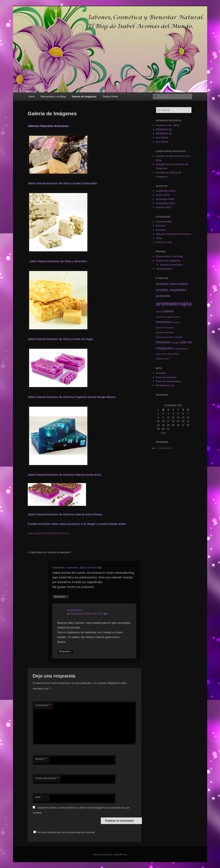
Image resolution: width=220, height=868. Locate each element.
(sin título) (162, 138)
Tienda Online (110, 97)
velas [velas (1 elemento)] (159, 354)
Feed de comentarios (169, 381)
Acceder (161, 373)
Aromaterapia (164, 222)
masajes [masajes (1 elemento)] (175, 343)
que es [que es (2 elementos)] (186, 342)
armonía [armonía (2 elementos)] (163, 296)
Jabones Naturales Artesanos (174, 234)
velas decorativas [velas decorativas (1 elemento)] (170, 354)
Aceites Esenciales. (172, 265)
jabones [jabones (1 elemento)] (176, 322)
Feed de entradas (166, 377)
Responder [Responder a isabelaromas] (65, 652)
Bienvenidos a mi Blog (53, 97)
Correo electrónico (47, 778)
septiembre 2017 (166, 191)
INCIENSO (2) (164, 129)
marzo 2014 (163, 195)
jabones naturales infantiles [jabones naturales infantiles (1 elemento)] (170, 337)
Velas (159, 238)
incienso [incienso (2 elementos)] (163, 322)
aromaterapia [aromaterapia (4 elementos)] (174, 304)
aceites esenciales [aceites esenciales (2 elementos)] (172, 284)
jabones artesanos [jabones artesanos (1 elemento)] (165, 328)
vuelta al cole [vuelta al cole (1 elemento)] (162, 359)
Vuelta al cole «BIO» (168, 125)
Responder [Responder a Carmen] (61, 597)
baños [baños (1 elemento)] (159, 312)
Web (38, 797)
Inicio (32, 97)
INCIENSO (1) (164, 133)
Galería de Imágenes (84, 97)
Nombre (41, 759)
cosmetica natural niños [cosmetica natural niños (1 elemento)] (168, 317)
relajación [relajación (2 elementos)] (165, 348)
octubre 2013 (164, 207)
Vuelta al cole (164, 242)
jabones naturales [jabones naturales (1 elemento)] (165, 332)
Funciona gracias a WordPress (110, 855)
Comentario (43, 705)
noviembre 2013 (165, 203)
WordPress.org (165, 385)
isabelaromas (74, 610)
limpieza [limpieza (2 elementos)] (163, 342)
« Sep (163, 433)
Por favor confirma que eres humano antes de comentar (64, 832)
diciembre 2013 (165, 199)
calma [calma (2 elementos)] (168, 311)
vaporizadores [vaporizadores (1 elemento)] (181, 349)
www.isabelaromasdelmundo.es (48, 533)
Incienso (161, 230)
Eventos (161, 226)
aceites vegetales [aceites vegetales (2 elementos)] (171, 290)
